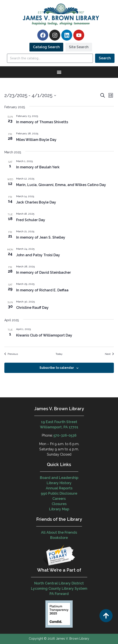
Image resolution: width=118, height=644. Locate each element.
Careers (59, 499)
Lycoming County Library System (59, 588)
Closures (59, 504)
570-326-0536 (65, 435)
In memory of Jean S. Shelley (41, 237)
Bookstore (59, 538)
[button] (59, 72)
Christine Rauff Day (32, 308)
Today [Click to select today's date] (59, 354)
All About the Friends (59, 532)
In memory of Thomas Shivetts (42, 122)
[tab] (46, 47)
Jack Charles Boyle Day (36, 202)
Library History (59, 483)
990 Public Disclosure (59, 493)
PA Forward (59, 594)
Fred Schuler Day (31, 220)
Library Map (59, 509)
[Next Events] (109, 354)
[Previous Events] (11, 354)
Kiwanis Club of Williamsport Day (44, 335)
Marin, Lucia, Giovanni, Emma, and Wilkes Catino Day (61, 185)
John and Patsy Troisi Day (38, 255)
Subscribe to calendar (57, 368)
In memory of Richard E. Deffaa (42, 290)
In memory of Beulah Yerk (38, 167)
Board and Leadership (59, 478)
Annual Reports (59, 488)
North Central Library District (59, 583)
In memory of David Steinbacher (44, 272)
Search (105, 58)
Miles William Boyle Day (36, 140)
